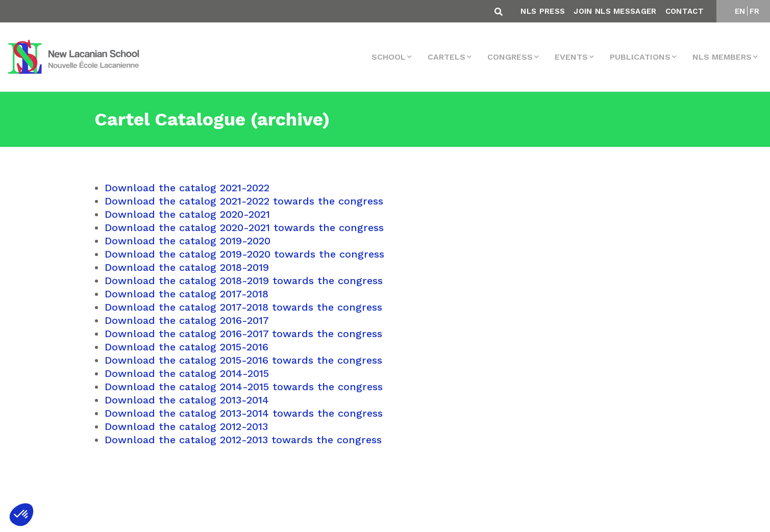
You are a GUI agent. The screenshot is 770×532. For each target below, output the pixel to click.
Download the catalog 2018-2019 (187, 267)
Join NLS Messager (615, 11)
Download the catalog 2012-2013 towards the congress (243, 440)
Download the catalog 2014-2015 (187, 373)
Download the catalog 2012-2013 (186, 426)
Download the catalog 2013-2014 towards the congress (244, 413)
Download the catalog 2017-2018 (187, 294)
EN (740, 11)
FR (755, 11)
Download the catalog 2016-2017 (187, 320)
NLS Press (543, 11)
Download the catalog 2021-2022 (187, 188)
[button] (21, 515)
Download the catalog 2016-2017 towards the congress (243, 334)
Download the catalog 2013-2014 (187, 400)
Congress (510, 57)
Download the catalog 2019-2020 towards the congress (244, 254)
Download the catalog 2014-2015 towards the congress (244, 387)
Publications (640, 57)
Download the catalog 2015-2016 (187, 347)
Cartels (446, 57)
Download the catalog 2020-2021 (187, 214)
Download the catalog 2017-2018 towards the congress (243, 307)
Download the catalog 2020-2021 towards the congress (244, 227)
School (389, 57)
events (571, 57)
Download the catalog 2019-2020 (188, 241)
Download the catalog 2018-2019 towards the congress (244, 281)
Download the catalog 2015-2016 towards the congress (243, 360)
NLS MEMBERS (722, 57)
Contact (685, 11)
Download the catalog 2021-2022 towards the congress (244, 201)
